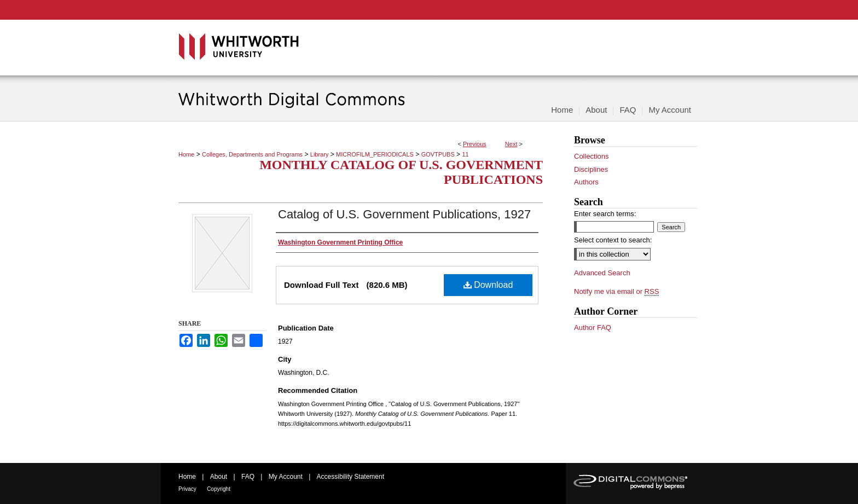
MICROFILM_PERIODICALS (375, 154)
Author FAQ (593, 328)
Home (186, 154)
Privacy (187, 489)
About (219, 477)
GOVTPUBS (438, 154)
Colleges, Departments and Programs (252, 154)
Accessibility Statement (350, 477)
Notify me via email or (616, 292)
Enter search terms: (605, 214)
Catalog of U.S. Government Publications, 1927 (404, 214)
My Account (286, 477)
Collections (592, 156)
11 (465, 154)
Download (488, 285)
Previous (475, 144)
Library (320, 154)
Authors (586, 182)
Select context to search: (613, 240)
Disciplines (591, 169)
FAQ (248, 477)
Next (511, 144)
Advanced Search (602, 273)
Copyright (219, 489)
